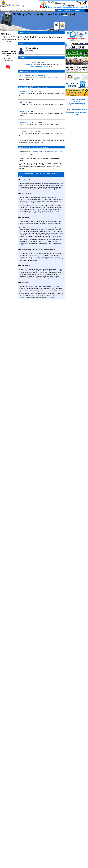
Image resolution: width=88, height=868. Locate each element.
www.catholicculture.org (56, 278)
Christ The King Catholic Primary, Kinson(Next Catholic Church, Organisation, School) (77, 112)
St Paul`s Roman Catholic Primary (31, 76)
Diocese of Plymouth (31, 155)
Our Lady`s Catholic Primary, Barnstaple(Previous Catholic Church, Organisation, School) (77, 102)
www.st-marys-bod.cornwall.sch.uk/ (41, 67)
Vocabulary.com (56, 237)
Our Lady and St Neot (26, 131)
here (12, 61)
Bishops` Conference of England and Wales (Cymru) (47, 151)
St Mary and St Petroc (26, 91)
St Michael (22, 102)
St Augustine (23, 111)
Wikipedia (58, 189)
